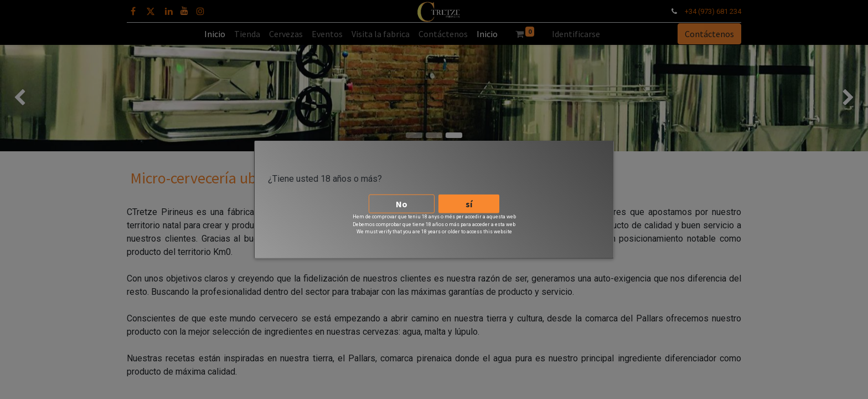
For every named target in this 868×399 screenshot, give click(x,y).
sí (469, 203)
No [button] (402, 203)
